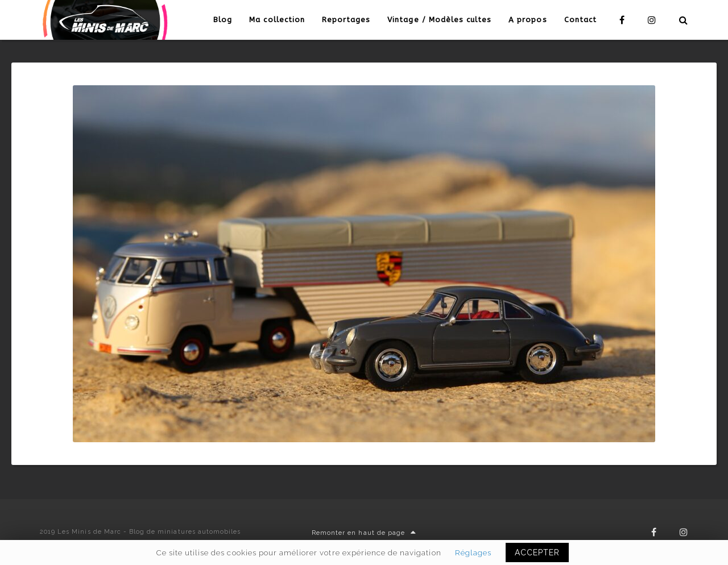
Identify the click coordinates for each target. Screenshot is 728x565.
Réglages (473, 552)
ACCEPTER (537, 552)
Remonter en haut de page (364, 533)
